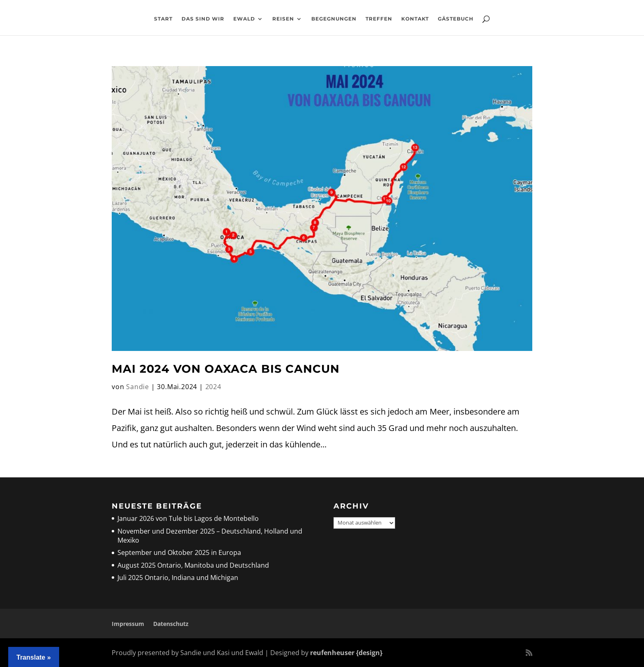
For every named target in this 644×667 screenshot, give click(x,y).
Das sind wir (203, 19)
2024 (213, 387)
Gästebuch (456, 19)
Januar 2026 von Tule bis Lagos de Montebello (188, 518)
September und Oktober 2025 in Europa (179, 552)
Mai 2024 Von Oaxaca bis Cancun (226, 369)
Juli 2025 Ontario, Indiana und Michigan (178, 578)
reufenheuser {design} (346, 653)
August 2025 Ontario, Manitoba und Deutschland (193, 565)
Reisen (283, 19)
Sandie (138, 387)
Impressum (128, 624)
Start (163, 19)
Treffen (379, 19)
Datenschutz (171, 624)
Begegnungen (334, 19)
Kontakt (415, 19)
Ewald (244, 19)
